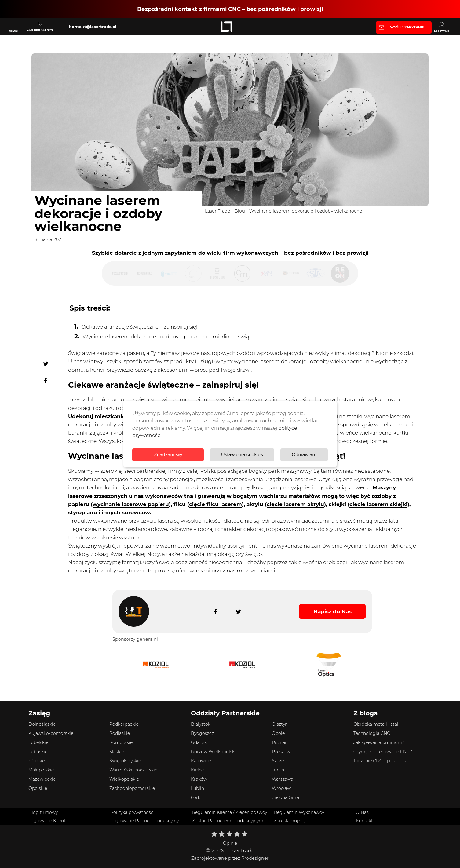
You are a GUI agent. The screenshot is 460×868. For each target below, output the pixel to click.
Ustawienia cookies (242, 455)
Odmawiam (304, 455)
